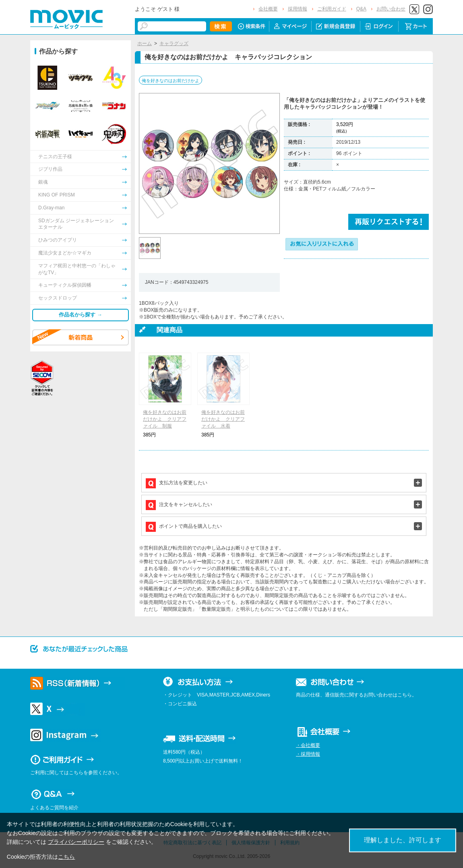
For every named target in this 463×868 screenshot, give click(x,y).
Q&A (361, 9)
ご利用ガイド (332, 9)
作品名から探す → (81, 315)
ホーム (145, 43)
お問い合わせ (391, 9)
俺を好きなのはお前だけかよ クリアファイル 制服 (165, 419)
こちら (66, 857)
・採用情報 (308, 754)
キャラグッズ (174, 43)
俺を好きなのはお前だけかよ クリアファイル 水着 (223, 419)
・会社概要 (308, 745)
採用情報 (298, 9)
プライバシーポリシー (76, 842)
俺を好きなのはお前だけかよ (171, 81)
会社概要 (268, 9)
